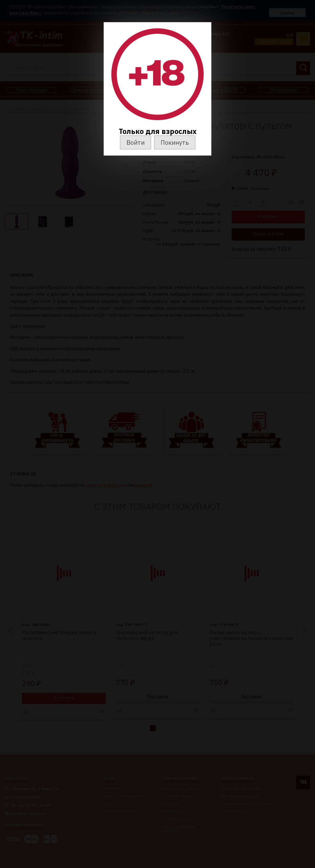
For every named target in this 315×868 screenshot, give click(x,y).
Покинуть (175, 142)
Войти (136, 142)
